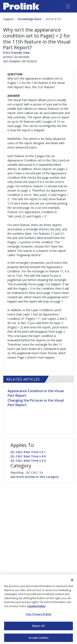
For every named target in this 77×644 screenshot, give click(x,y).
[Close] (72, 581)
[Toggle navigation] (68, 6)
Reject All (38, 627)
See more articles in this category (35, 477)
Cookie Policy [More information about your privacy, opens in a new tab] (36, 607)
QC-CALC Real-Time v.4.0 (28, 456)
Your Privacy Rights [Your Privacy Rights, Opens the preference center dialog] (38, 615)
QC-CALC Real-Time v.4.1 (28, 452)
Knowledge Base (30, 19)
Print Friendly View (16, 53)
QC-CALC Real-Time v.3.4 (28, 461)
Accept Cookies (39, 638)
